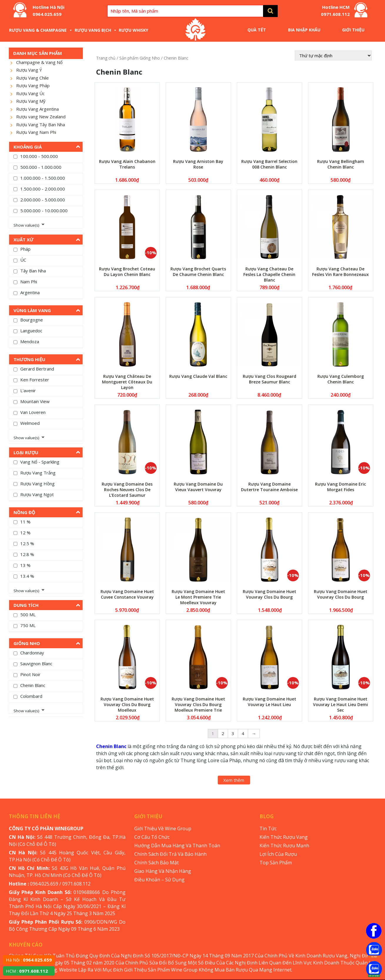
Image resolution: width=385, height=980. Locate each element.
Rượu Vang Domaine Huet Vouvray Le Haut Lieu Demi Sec (340, 704)
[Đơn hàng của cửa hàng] (333, 55)
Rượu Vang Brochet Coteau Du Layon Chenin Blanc (127, 272)
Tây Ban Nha (33, 271)
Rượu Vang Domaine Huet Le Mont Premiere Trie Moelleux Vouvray (198, 597)
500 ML (28, 614)
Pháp (25, 249)
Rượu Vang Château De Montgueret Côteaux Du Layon (127, 382)
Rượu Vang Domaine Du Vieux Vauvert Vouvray (198, 487)
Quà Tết (257, 30)
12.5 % (27, 543)
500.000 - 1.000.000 (41, 167)
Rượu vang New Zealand (41, 117)
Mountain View (35, 401)
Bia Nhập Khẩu (304, 30)
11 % (25, 522)
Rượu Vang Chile (32, 78)
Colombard (31, 696)
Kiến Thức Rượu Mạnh (284, 846)
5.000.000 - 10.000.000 (44, 211)
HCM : (27, 971)
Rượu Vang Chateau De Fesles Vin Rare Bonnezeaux (340, 272)
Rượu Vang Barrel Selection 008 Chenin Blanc (269, 164)
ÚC (23, 260)
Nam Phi (29, 282)
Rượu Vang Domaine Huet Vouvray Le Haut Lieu (269, 702)
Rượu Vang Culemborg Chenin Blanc (341, 379)
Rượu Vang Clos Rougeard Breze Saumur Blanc (269, 379)
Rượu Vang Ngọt (37, 494)
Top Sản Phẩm (276, 863)
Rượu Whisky (133, 30)
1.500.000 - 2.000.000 (43, 189)
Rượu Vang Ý (29, 70)
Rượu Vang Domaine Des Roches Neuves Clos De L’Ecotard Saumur (127, 490)
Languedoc (31, 331)
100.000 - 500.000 (39, 156)
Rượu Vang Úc (30, 93)
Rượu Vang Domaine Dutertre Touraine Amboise (269, 487)
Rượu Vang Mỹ (31, 101)
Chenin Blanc (33, 685)
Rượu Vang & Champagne (41, 30)
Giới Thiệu (353, 30)
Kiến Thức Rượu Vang (284, 837)
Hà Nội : (29, 960)
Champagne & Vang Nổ (39, 62)
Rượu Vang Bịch (96, 30)
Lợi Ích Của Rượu (278, 854)
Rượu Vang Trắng (38, 473)
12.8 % (27, 554)
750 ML (28, 625)
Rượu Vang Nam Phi (36, 132)
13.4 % (27, 576)
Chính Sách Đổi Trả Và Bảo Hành (170, 854)
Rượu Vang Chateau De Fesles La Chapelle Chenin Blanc (269, 274)
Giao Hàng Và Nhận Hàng (163, 871)
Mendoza (30, 341)
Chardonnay (32, 653)
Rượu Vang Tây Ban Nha (41, 124)
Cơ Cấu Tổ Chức (152, 837)
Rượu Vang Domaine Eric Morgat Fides (340, 487)
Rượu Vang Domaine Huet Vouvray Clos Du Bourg (269, 594)
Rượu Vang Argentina (37, 109)
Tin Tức (268, 829)
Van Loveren (33, 412)
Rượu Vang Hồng (37, 484)
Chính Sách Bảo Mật (156, 863)
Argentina (30, 292)
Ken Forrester (35, 380)
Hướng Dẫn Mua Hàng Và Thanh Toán (177, 846)
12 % (25, 533)
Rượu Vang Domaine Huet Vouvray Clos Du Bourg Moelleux (127, 704)
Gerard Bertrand (37, 369)
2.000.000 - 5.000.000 (43, 200)
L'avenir (28, 390)
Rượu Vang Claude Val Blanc (198, 376)
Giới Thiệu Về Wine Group (163, 829)
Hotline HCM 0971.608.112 (335, 11)
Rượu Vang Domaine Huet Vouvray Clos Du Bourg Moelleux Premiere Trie (198, 704)
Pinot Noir (30, 674)
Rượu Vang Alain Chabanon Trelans (127, 164)
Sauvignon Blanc (36, 664)
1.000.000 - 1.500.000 (43, 178)
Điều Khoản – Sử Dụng (159, 880)
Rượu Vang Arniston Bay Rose (198, 164)
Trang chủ (106, 58)
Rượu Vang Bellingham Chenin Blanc (341, 164)
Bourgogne (32, 320)
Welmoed (30, 423)
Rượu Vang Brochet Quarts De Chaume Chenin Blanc (198, 272)
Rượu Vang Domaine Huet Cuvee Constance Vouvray (127, 594)
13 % (25, 565)
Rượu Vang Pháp (33, 85)
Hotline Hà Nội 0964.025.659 (48, 11)
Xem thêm (234, 780)
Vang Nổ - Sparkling (40, 462)
